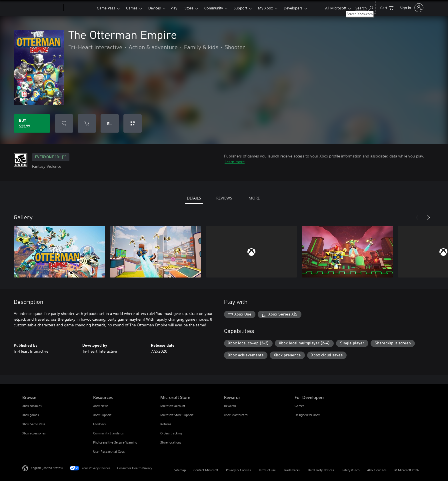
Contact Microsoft (206, 470)
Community (214, 8)
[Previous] (417, 217)
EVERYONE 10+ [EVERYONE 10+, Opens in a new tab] (51, 157)
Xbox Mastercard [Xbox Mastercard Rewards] (236, 415)
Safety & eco (351, 470)
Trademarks (292, 470)
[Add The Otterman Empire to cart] (87, 123)
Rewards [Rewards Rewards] (230, 406)
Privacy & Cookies (238, 470)
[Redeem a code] (133, 123)
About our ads (377, 470)
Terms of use (267, 470)
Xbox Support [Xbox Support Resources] (102, 415)
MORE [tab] (254, 198)
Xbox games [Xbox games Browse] (31, 415)
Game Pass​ (106, 8)
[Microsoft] (42, 8)
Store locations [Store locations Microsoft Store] (171, 442)
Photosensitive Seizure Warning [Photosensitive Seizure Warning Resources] (115, 442)
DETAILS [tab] (194, 198)
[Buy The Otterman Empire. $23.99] (32, 123)
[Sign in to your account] (411, 8)
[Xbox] (80, 8)
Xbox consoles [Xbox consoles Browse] (32, 406)
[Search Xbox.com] (364, 7)
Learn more (235, 162)
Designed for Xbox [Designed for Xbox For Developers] (307, 415)
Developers (293, 8)
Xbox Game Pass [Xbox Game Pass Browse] (34, 424)
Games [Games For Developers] (299, 406)
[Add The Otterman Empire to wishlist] (64, 123)
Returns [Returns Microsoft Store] (166, 424)
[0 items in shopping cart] (387, 7)
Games (132, 8)
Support (240, 8)
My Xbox (265, 8)
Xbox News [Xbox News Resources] (101, 406)
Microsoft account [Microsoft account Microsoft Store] (173, 406)
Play (174, 8)
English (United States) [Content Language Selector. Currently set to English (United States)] (47, 468)
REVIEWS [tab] (224, 198)
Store (189, 8)
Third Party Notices (321, 470)
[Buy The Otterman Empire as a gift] (110, 123)
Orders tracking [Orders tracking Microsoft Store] (171, 433)
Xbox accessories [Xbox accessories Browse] (34, 433)
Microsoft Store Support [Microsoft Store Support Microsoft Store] (177, 415)
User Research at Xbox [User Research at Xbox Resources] (109, 451)
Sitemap (180, 470)
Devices (155, 8)
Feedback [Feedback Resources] (100, 424)
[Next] (429, 217)
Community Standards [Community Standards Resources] (108, 433)
